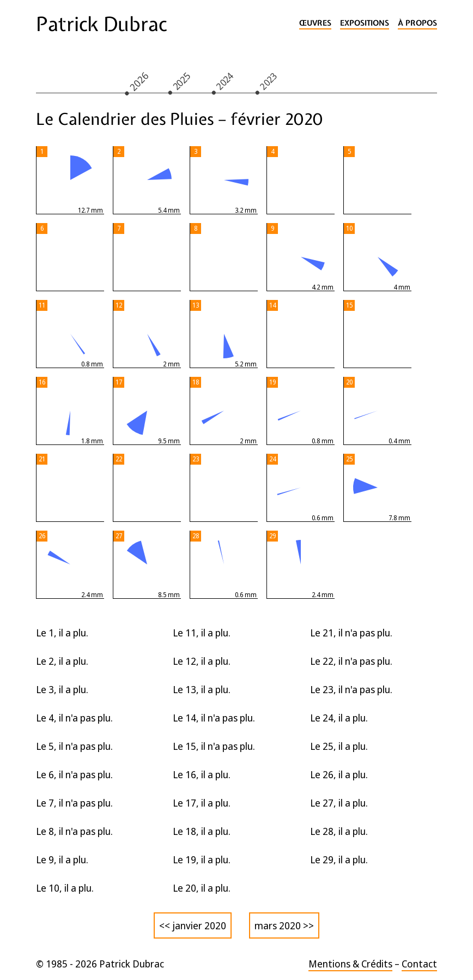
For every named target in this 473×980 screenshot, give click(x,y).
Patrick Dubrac (101, 24)
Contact (419, 964)
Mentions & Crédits (350, 964)
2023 (269, 81)
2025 (181, 81)
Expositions (365, 23)
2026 (139, 81)
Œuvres (315, 23)
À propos (417, 23)
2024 (225, 81)
